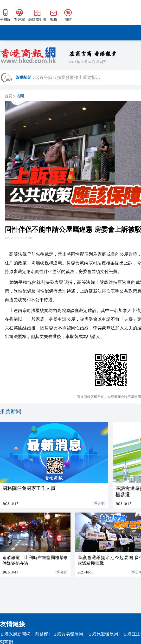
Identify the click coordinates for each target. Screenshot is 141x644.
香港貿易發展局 (68, 634)
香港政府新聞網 (15, 634)
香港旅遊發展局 (103, 634)
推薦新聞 (11, 411)
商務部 (42, 634)
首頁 (8, 96)
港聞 (20, 96)
